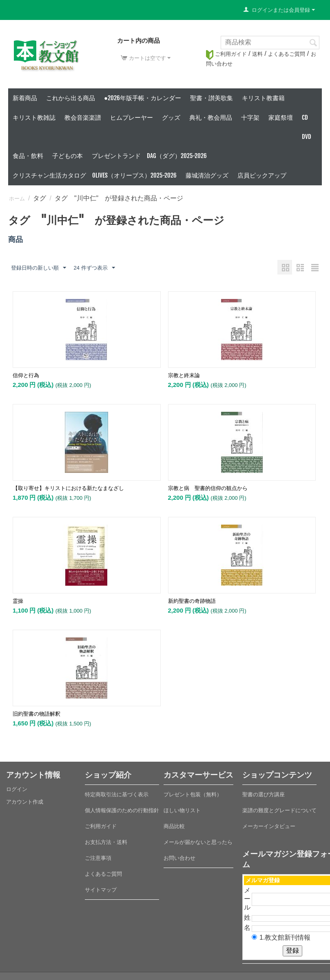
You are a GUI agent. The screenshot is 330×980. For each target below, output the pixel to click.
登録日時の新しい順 (39, 268)
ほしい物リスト (182, 810)
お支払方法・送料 (106, 842)
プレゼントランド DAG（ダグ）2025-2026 (149, 156)
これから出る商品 (71, 98)
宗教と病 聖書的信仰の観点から (208, 488)
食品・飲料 (28, 156)
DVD (307, 137)
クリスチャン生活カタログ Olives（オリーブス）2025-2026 (95, 175)
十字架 (250, 118)
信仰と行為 (26, 375)
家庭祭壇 (281, 118)
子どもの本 (68, 156)
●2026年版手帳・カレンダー (143, 98)
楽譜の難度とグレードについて (279, 810)
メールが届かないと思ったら (198, 842)
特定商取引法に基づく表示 (117, 794)
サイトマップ (101, 890)
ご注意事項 (98, 858)
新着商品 (25, 98)
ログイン (17, 789)
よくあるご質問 (287, 54)
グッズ (171, 118)
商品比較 (174, 826)
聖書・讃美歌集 (212, 98)
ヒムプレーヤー (132, 118)
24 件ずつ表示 (94, 268)
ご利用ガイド (226, 54)
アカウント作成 (25, 802)
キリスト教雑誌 (34, 118)
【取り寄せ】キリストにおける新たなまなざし (68, 488)
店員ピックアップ (262, 175)
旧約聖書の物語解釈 (37, 714)
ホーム (17, 199)
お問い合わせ (179, 858)
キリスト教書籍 (263, 98)
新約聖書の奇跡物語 (192, 601)
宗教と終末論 (184, 375)
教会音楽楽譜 (83, 118)
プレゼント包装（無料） (193, 794)
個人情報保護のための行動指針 (122, 810)
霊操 (18, 601)
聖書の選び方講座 (264, 794)
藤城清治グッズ (207, 175)
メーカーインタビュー (269, 826)
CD (305, 118)
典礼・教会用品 (211, 118)
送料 (257, 54)
